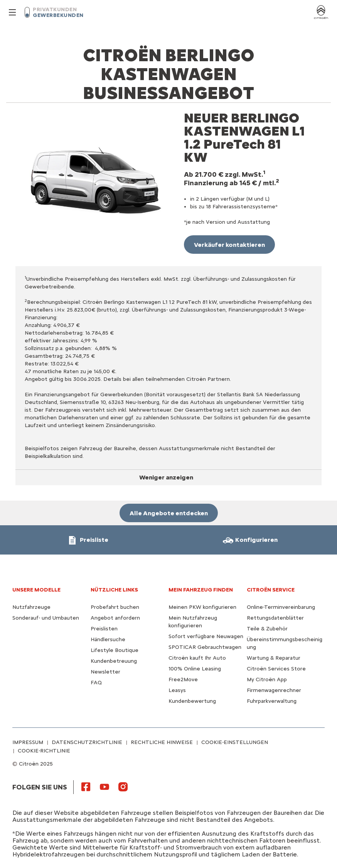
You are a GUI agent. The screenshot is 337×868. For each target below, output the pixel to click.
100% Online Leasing (195, 669)
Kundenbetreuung (114, 661)
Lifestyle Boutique (115, 650)
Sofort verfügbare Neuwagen (206, 636)
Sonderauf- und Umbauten (46, 618)
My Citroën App (267, 679)
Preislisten (104, 629)
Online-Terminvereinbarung (281, 607)
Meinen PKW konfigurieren (202, 607)
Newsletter (105, 672)
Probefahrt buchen (115, 607)
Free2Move (183, 679)
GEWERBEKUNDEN (58, 15)
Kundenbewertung (192, 701)
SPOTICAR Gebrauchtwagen (205, 647)
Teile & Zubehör (267, 629)
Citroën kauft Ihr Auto (197, 658)
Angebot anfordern (115, 618)
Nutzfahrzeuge (31, 607)
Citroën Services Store (276, 669)
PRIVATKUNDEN (55, 9)
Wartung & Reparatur (274, 658)
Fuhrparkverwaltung (272, 701)
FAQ (96, 683)
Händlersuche (108, 639)
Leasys (177, 690)
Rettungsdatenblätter (275, 618)
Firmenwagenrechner (274, 690)
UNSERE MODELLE (36, 590)
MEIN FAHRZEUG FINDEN (201, 590)
